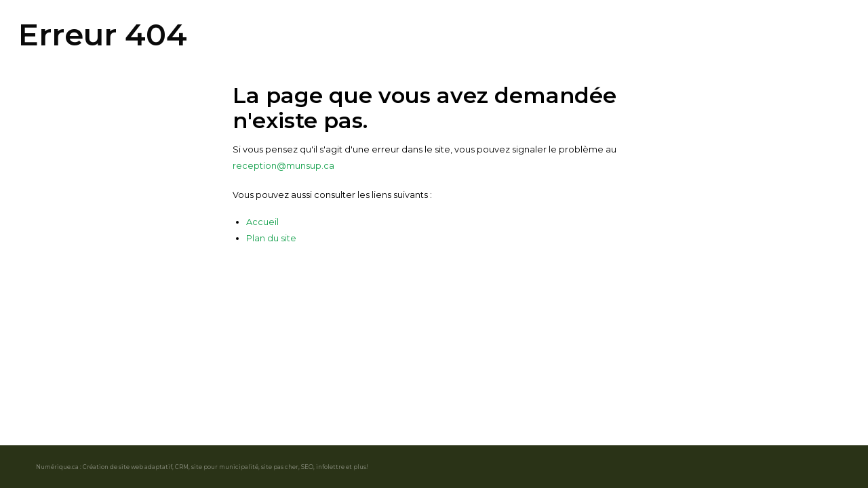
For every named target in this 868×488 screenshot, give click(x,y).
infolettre (330, 467)
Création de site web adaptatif (127, 467)
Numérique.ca (57, 467)
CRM (182, 467)
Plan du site (271, 238)
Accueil (262, 222)
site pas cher (280, 467)
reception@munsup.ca (283, 166)
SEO (307, 467)
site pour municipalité (225, 467)
